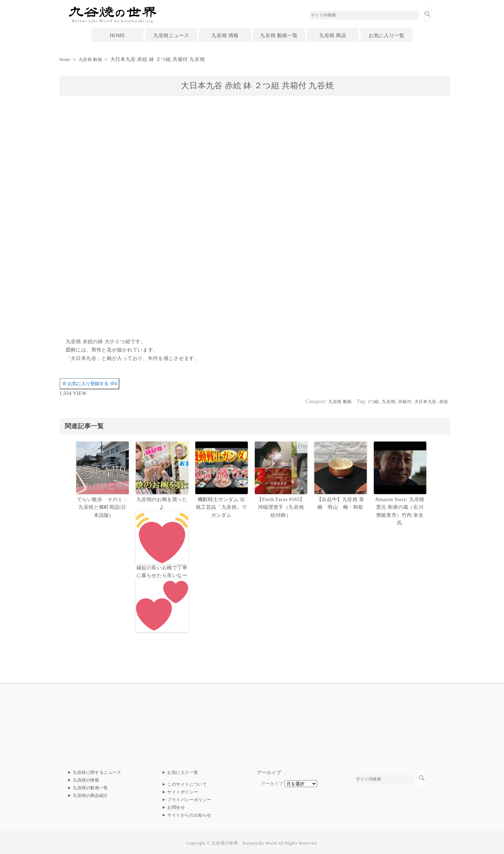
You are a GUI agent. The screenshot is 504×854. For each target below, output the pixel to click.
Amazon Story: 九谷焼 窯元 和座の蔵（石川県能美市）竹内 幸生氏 (400, 506)
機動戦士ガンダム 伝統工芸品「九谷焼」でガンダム (221, 506)
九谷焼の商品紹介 (91, 793)
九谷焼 (380, 401)
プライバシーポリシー (190, 798)
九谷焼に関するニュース (97, 770)
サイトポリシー (183, 790)
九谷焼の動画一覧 (91, 786)
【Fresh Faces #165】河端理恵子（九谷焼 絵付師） (281, 506)
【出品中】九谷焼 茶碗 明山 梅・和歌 (341, 503)
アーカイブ (272, 782)
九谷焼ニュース (171, 36)
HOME (117, 36)
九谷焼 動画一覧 (279, 36)
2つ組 (363, 401)
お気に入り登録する (90, 384)
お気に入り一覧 (387, 36)
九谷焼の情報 (86, 778)
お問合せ (176, 805)
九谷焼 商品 (333, 36)
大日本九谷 (422, 401)
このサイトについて (187, 782)
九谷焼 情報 (225, 36)
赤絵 (443, 401)
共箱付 (399, 401)
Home (66, 59)
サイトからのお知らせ (190, 813)
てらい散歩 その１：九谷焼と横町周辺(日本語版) (102, 506)
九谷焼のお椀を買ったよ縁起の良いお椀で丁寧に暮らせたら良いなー (162, 563)
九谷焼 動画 (94, 59)
